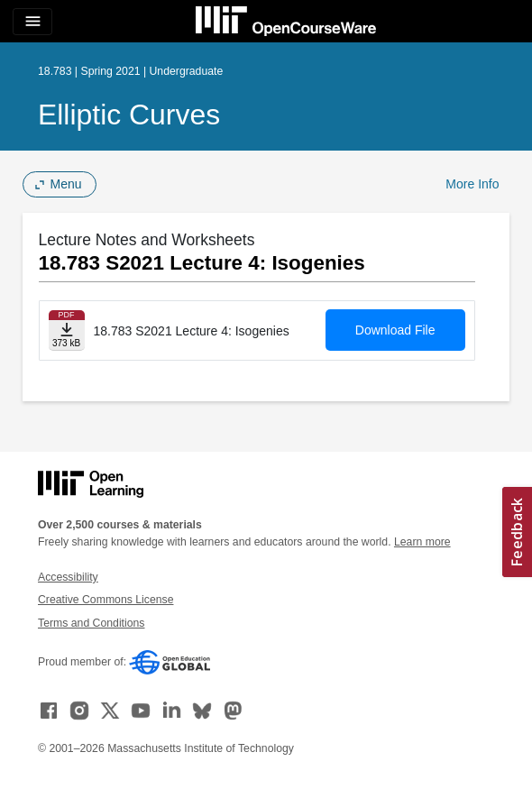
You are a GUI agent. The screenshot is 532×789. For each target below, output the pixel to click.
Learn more (422, 542)
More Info (472, 184)
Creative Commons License (105, 600)
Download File (395, 330)
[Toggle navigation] (32, 22)
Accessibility (68, 577)
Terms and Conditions (91, 623)
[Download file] (67, 330)
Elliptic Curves (129, 115)
